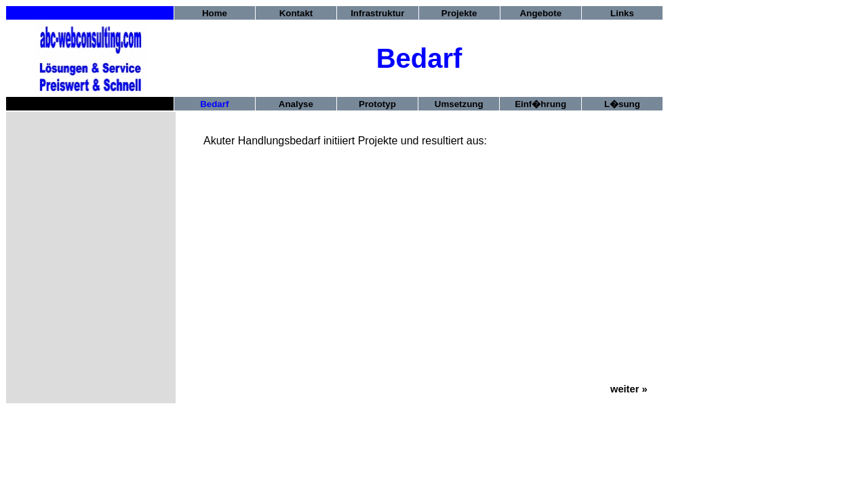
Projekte (459, 13)
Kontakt (296, 13)
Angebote (541, 13)
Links (622, 13)
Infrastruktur (377, 13)
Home (215, 13)
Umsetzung (459, 104)
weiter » (629, 389)
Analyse (296, 104)
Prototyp (377, 104)
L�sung (622, 104)
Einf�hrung (540, 104)
